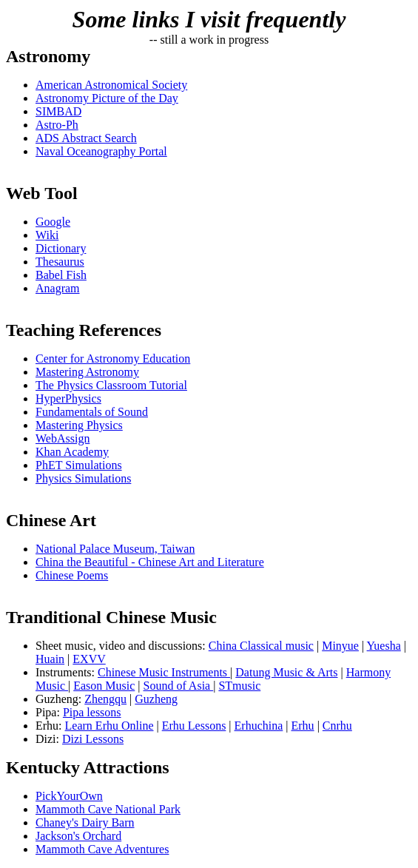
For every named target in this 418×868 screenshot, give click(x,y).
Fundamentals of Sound (92, 412)
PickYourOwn (69, 796)
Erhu (303, 726)
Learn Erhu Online (109, 726)
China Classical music (261, 646)
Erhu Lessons (194, 726)
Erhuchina (259, 726)
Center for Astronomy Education (113, 359)
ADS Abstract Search (86, 138)
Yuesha (384, 646)
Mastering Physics (79, 425)
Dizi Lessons (93, 739)
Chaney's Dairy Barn (85, 822)
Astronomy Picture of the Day (107, 98)
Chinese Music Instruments (164, 672)
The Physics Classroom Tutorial (111, 385)
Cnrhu (337, 726)
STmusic (239, 686)
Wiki (47, 235)
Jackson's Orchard (78, 836)
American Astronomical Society (111, 85)
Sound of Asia (179, 686)
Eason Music (104, 686)
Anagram (58, 288)
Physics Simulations (83, 478)
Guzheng (156, 699)
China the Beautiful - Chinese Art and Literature (150, 562)
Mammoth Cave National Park (108, 809)
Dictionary (61, 248)
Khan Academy (72, 452)
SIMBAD (58, 111)
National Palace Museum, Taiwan (115, 549)
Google (53, 222)
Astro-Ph (57, 125)
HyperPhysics (68, 398)
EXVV (89, 659)
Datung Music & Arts (286, 672)
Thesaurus (60, 262)
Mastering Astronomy (87, 372)
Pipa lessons (92, 712)
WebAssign (63, 438)
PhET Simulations (79, 465)
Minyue (340, 646)
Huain (50, 659)
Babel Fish (61, 275)
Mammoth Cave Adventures (102, 849)
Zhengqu (105, 699)
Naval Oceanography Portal (101, 151)
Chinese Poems (72, 575)
